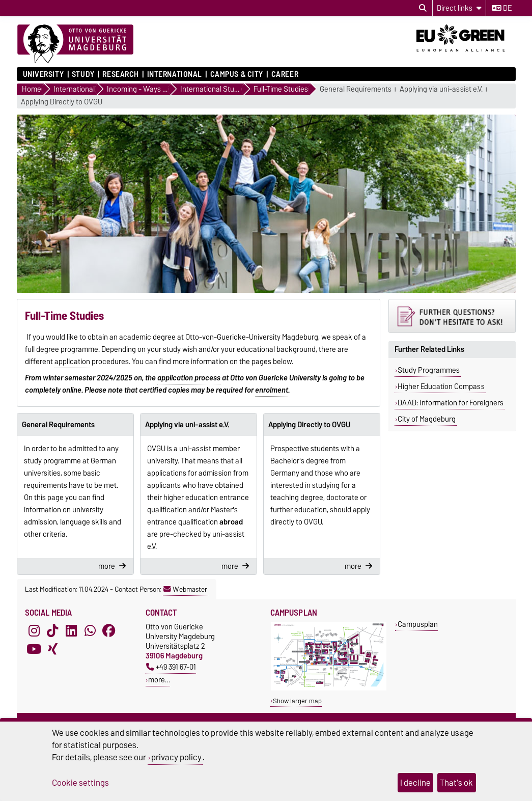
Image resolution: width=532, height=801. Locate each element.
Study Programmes (429, 370)
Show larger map (297, 701)
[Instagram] (34, 631)
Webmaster (185, 589)
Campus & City (237, 74)
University (44, 74)
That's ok (456, 783)
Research (120, 74)
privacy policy (176, 757)
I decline (415, 783)
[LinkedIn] (71, 631)
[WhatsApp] (90, 631)
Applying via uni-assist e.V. (441, 89)
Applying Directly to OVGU (62, 102)
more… (159, 680)
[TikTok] (52, 631)
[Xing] (52, 649)
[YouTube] (34, 649)
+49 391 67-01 (171, 667)
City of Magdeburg (427, 419)
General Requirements (356, 89)
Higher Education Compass (441, 386)
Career (285, 74)
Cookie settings (80, 783)
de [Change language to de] (502, 8)
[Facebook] (109, 631)
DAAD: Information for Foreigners (451, 403)
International (175, 74)
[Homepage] (75, 44)
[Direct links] (459, 8)
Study (83, 74)
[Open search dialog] (423, 8)
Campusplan (418, 624)
